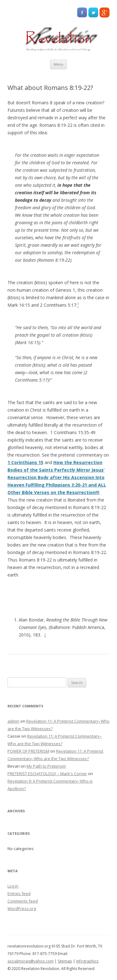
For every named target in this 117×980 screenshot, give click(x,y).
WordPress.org (22, 908)
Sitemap (65, 961)
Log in (13, 886)
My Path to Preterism (46, 766)
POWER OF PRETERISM (28, 751)
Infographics (87, 961)
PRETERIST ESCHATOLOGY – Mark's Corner (47, 774)
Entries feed (19, 893)
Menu (58, 64)
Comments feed (23, 901)
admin (13, 721)
